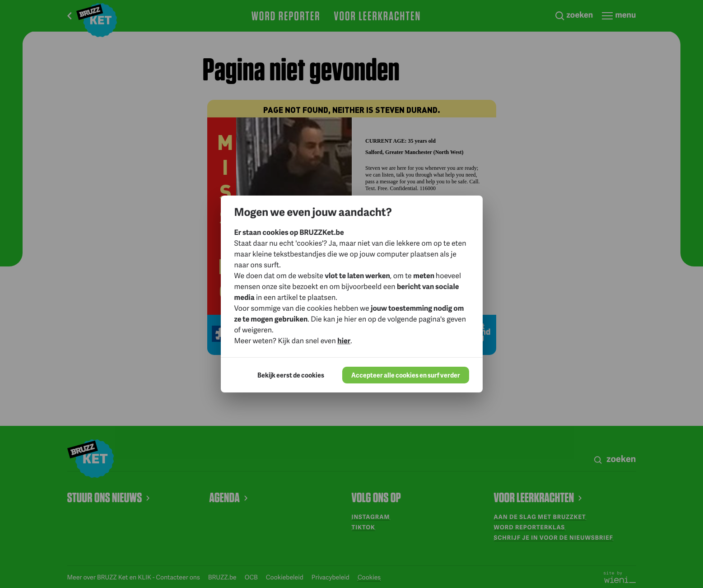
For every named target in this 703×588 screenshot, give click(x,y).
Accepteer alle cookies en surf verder (406, 375)
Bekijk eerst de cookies (291, 375)
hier (344, 340)
